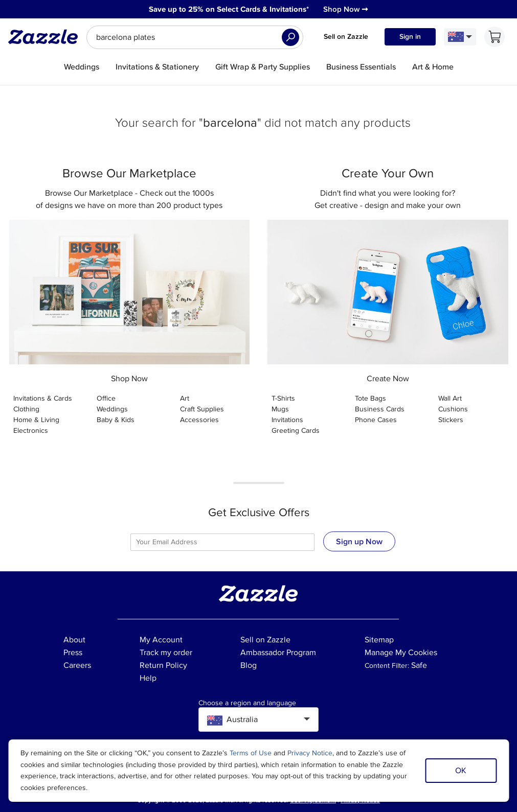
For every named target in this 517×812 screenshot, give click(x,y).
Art (185, 398)
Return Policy (163, 665)
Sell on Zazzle (346, 37)
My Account (161, 640)
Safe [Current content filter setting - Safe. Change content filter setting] (419, 665)
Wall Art (450, 398)
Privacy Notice (310, 753)
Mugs (280, 409)
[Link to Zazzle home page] (47, 37)
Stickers (451, 420)
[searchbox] (195, 37)
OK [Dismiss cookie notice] (461, 771)
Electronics (31, 431)
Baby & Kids (116, 420)
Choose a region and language (247, 703)
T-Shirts (283, 398)
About (74, 640)
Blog (249, 665)
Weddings (112, 409)
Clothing (26, 409)
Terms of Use (251, 753)
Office (106, 398)
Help (148, 678)
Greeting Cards (296, 431)
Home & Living (36, 420)
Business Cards (380, 409)
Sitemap (379, 640)
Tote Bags (370, 398)
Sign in (410, 37)
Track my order (166, 653)
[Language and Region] (460, 37)
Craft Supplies (202, 409)
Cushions (453, 409)
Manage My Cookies (401, 653)
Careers (77, 665)
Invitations (287, 420)
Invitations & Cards (43, 398)
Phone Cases (376, 420)
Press (73, 653)
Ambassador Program (278, 653)
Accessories (199, 420)
